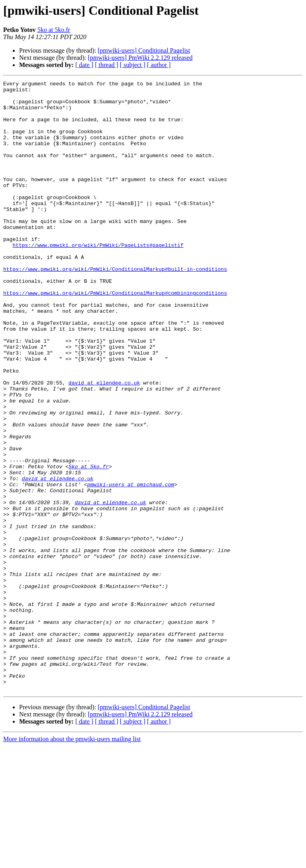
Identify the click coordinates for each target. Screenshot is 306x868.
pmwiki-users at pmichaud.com (131, 566)
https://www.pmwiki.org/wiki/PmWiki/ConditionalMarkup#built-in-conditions (115, 307)
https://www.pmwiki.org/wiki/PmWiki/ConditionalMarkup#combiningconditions (115, 336)
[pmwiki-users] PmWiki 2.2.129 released (140, 58)
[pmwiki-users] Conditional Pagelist (144, 50)
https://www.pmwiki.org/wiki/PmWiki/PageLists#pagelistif (98, 278)
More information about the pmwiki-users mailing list (72, 861)
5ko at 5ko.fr (54, 30)
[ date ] (84, 65)
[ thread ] (107, 65)
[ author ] (159, 65)
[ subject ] (133, 65)
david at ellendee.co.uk (104, 444)
